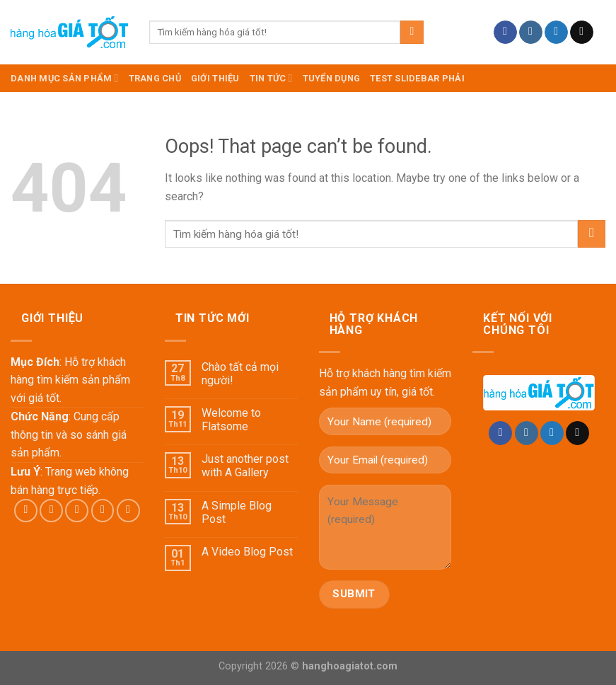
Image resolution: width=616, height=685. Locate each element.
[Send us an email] (582, 33)
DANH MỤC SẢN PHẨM (65, 78)
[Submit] (412, 33)
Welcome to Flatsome (231, 420)
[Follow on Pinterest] (128, 511)
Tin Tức (271, 78)
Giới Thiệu (215, 78)
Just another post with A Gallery (245, 466)
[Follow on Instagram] (531, 33)
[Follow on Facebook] (505, 33)
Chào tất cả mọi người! (240, 374)
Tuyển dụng (332, 78)
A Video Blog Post (247, 552)
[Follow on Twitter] (556, 33)
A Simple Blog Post (237, 512)
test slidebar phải (417, 78)
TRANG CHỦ (155, 78)
